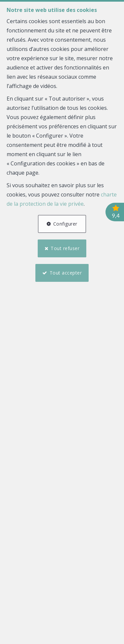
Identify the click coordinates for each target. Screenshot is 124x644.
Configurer (65, 224)
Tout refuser (65, 248)
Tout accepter (66, 273)
